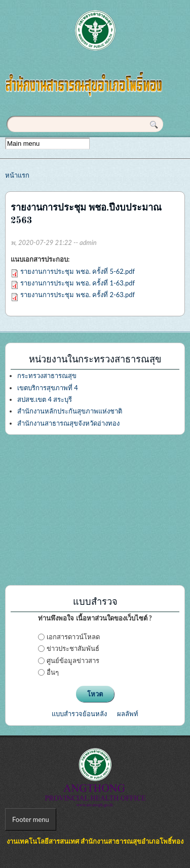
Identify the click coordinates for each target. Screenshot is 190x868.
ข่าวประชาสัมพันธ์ (73, 648)
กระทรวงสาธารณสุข (47, 376)
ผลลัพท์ (128, 714)
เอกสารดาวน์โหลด (73, 637)
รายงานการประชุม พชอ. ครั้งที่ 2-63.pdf (78, 295)
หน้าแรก (17, 175)
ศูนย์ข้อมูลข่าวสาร (73, 660)
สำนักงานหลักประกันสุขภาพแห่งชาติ (70, 411)
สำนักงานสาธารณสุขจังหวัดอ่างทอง (68, 423)
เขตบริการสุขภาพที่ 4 (48, 388)
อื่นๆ (53, 672)
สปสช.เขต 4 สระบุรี (45, 399)
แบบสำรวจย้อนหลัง (79, 714)
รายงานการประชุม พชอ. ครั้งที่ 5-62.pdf (78, 271)
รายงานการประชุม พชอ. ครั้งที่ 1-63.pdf (78, 283)
